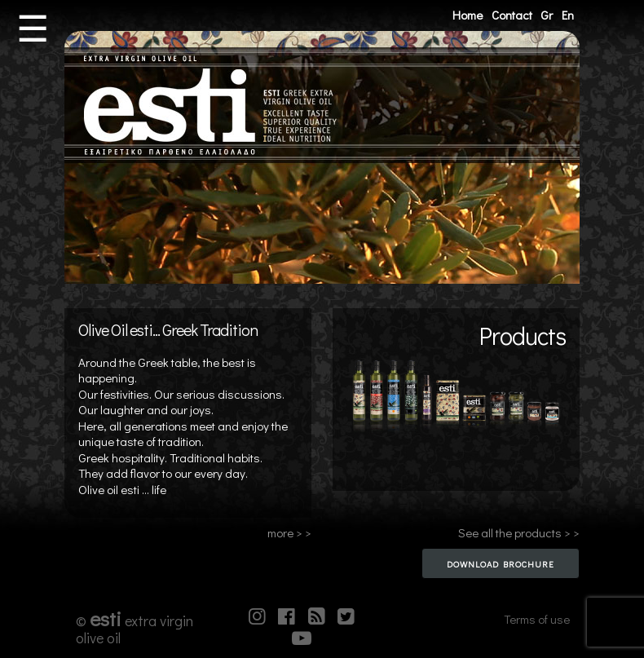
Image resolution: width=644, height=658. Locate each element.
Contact (512, 15)
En (568, 15)
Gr (547, 15)
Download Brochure (501, 564)
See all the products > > (519, 533)
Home (468, 15)
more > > (289, 533)
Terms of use (537, 619)
